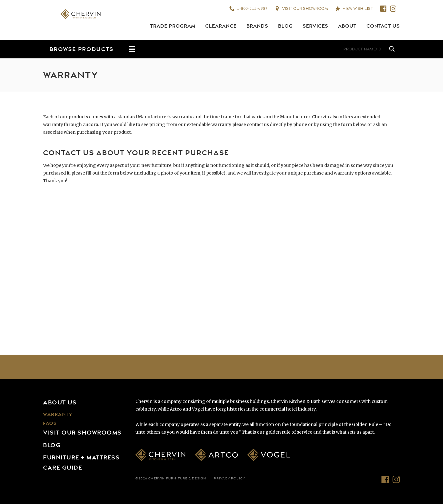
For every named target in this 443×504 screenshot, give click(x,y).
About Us (60, 403)
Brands (257, 26)
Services (315, 26)
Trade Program (173, 26)
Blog (285, 26)
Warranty (58, 414)
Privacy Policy (229, 478)
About (347, 26)
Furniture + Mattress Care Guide (81, 463)
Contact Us (383, 26)
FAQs (50, 423)
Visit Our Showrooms (82, 433)
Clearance (221, 26)
